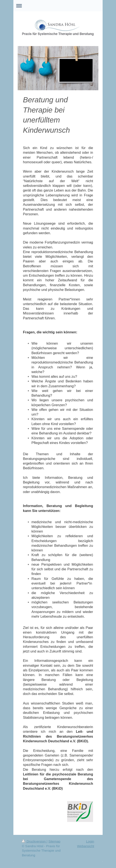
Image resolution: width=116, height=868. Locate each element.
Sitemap (54, 841)
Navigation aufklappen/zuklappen (58, 6)
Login (90, 841)
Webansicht (86, 846)
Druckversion (34, 841)
